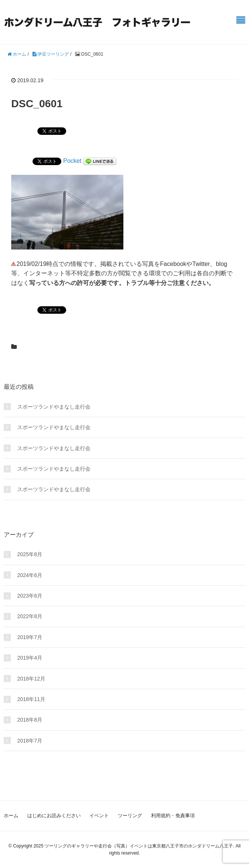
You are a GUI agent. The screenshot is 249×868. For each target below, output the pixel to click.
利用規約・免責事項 (173, 816)
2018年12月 (31, 679)
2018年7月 (30, 741)
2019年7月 (30, 637)
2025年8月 (30, 554)
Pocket (72, 161)
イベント (99, 816)
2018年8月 (30, 720)
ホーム (11, 816)
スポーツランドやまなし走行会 (54, 407)
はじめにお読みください (54, 816)
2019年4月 (30, 658)
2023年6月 (30, 596)
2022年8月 (30, 616)
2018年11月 (31, 699)
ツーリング (130, 816)
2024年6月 (30, 575)
